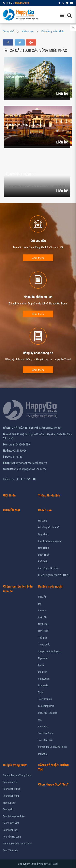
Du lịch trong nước (15, 765)
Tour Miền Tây (10, 830)
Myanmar (43, 658)
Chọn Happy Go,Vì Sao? (53, 784)
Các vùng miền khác (53, 31)
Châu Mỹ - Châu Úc (48, 713)
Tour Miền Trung (11, 789)
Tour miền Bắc (10, 782)
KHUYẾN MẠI (11, 510)
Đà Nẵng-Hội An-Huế (49, 527)
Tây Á (41, 692)
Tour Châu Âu (45, 699)
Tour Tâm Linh (10, 850)
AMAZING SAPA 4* (17, 77)
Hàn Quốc (43, 631)
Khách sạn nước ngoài (49, 541)
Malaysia (43, 754)
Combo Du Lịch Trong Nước (17, 775)
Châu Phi (43, 617)
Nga (40, 720)
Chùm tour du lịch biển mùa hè (18, 589)
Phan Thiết (44, 555)
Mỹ (40, 604)
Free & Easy (9, 803)
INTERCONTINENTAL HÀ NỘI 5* (24, 125)
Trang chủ (9, 31)
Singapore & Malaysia (49, 651)
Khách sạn (28, 31)
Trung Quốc (44, 645)
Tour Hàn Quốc (46, 733)
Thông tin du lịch (49, 495)
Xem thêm (38, 258)
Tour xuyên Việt (11, 823)
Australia (43, 726)
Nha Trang (43, 548)
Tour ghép (8, 809)
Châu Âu (42, 597)
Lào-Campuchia (46, 706)
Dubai (41, 665)
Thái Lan (42, 638)
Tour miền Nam (11, 796)
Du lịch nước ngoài (50, 586)
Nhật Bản (43, 624)
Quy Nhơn (43, 534)
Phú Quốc (43, 561)
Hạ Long (42, 521)
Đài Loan (43, 672)
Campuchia (44, 679)
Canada (42, 610)
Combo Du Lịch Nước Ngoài (52, 747)
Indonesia (43, 685)
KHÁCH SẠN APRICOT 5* (20, 174)
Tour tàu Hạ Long (12, 837)
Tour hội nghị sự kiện (14, 816)
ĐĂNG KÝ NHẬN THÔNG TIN (54, 767)
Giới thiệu (9, 495)
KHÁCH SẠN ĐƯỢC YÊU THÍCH (54, 575)
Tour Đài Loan (45, 740)
